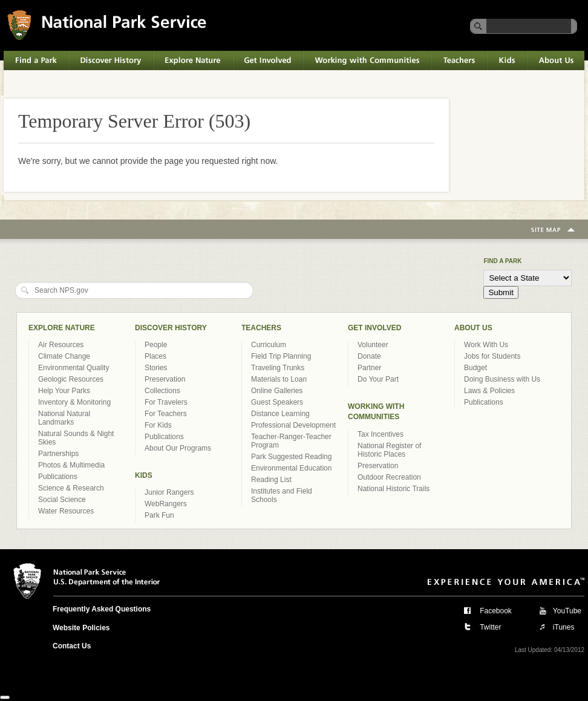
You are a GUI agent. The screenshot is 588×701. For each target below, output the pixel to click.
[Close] (5, 697)
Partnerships (58, 454)
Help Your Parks (64, 391)
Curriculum (269, 345)
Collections (162, 391)
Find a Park (36, 60)
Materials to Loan (279, 379)
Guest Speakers (277, 402)
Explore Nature (193, 60)
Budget (475, 368)
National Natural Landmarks (64, 418)
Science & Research (71, 488)
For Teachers (166, 414)
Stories (156, 368)
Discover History (111, 60)
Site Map (553, 230)
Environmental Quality (73, 368)
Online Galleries (277, 391)
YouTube (567, 611)
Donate (369, 356)
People (156, 345)
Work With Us (486, 345)
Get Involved (268, 60)
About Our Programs (178, 448)
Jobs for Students (492, 356)
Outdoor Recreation (389, 477)
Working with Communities (367, 60)
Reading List (271, 480)
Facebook (496, 611)
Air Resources (61, 345)
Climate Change (64, 356)
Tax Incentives (381, 434)
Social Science (62, 500)
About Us (556, 60)
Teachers (459, 60)
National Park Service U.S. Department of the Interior (107, 24)
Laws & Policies (489, 391)
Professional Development (293, 425)
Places (155, 356)
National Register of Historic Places (389, 450)
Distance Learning (280, 414)
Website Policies (81, 628)
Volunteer (373, 345)
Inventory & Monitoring (74, 402)
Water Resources (66, 511)
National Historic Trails (394, 489)
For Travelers (166, 402)
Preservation (165, 379)
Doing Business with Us (502, 379)
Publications (58, 477)
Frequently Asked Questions (102, 609)
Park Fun (159, 515)
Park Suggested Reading (291, 457)
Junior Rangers (169, 492)
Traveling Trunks (278, 368)
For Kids (158, 425)
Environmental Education (291, 468)
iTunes (564, 627)
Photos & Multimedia (71, 465)
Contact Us (72, 646)
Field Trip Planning (281, 356)
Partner (369, 368)
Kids (507, 60)
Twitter (490, 627)
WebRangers (166, 504)
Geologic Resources (71, 379)
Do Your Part (378, 379)
